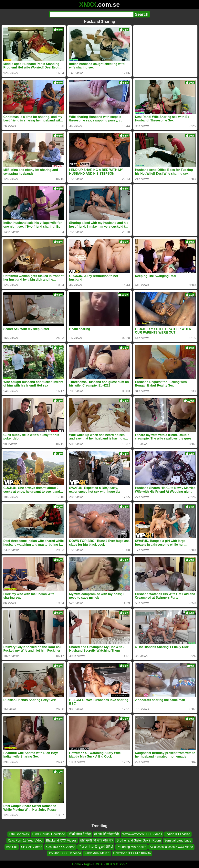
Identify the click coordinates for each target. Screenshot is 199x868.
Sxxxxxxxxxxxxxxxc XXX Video (171, 847)
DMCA (98, 864)
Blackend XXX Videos (61, 840)
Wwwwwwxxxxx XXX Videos (142, 834)
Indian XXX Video (178, 834)
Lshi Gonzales (19, 834)
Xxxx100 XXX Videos (60, 847)
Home (77, 864)
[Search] (91, 14)
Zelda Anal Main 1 (97, 853)
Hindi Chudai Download (49, 834)
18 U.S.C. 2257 (116, 864)
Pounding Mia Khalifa (131, 847)
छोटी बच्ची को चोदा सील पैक (97, 840)
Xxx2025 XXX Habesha (65, 853)
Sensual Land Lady (178, 840)
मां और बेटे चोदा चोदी (107, 834)
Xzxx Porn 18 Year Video (25, 840)
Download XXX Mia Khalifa (132, 853)
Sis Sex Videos (31, 847)
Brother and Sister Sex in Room (139, 840)
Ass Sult (12, 847)
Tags (87, 864)
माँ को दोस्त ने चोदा (80, 834)
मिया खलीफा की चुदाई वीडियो (96, 847)
